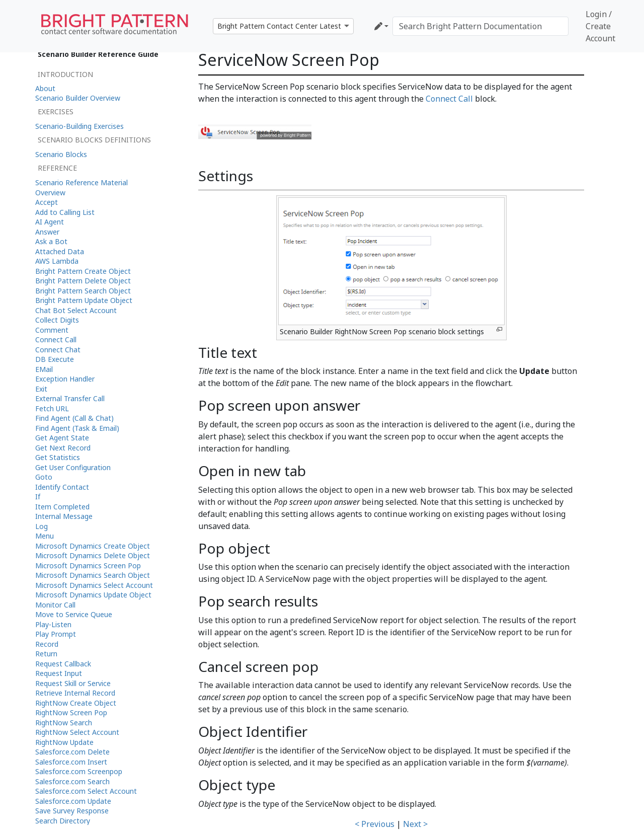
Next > (415, 824)
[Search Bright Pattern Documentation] (480, 26)
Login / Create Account (600, 26)
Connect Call (449, 99)
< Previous (375, 824)
